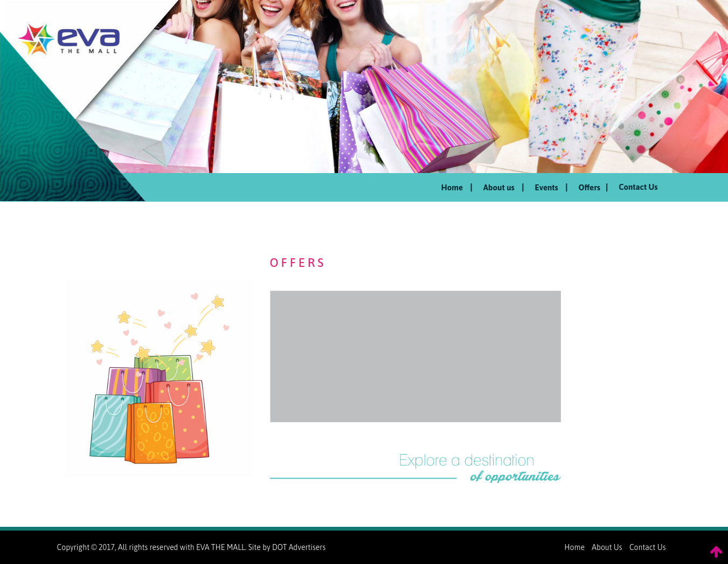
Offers (594, 187)
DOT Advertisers (299, 547)
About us (504, 187)
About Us (607, 547)
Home (457, 187)
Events (552, 187)
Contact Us (638, 187)
